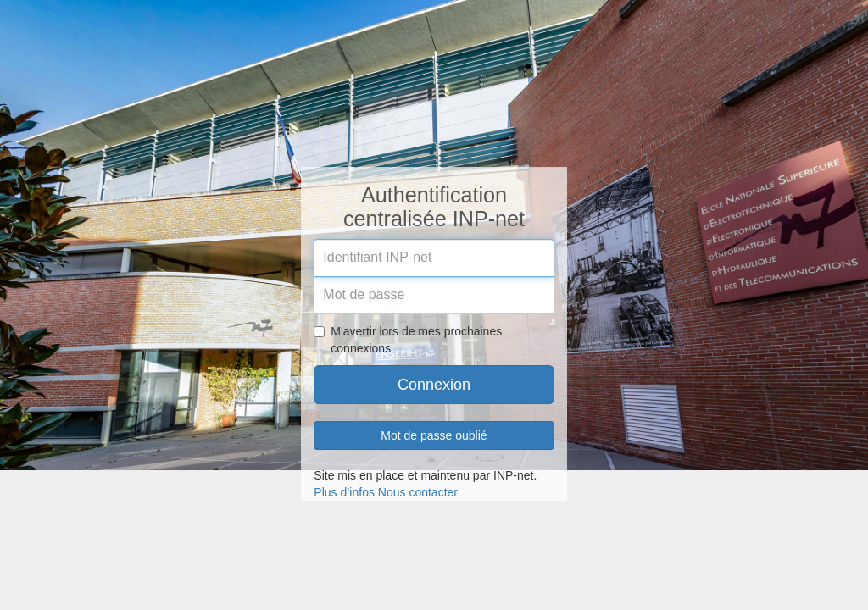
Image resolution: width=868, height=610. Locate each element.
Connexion (434, 385)
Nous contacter (418, 492)
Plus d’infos (344, 492)
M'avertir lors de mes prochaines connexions (408, 340)
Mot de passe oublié (434, 435)
